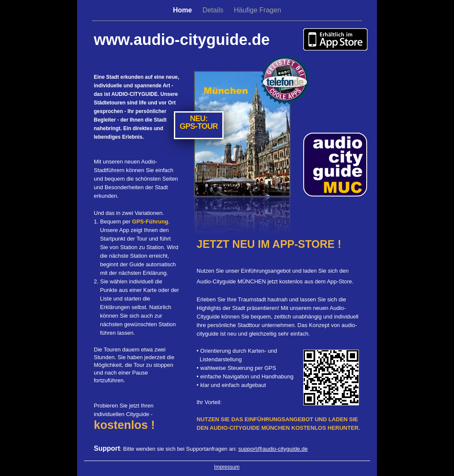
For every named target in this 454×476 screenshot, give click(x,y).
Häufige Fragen (257, 10)
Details (214, 10)
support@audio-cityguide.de (273, 449)
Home (184, 10)
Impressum (227, 467)
